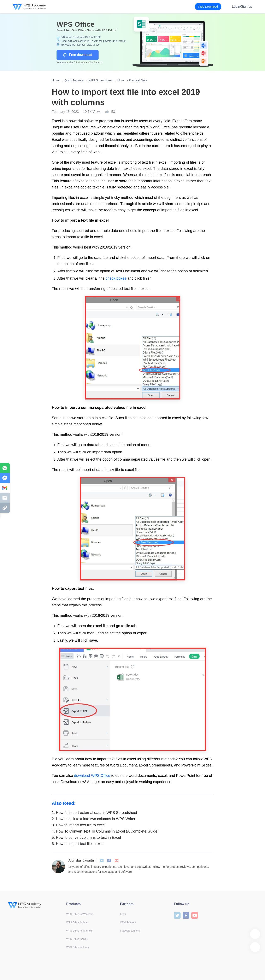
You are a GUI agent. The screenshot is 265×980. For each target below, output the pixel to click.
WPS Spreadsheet (101, 80)
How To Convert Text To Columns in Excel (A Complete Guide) (105, 831)
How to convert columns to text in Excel (86, 838)
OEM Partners (128, 922)
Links (123, 914)
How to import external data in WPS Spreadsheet (94, 813)
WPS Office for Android (79, 931)
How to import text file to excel (79, 825)
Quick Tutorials (74, 80)
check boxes (116, 278)
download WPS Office (92, 776)
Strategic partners (130, 931)
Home (56, 80)
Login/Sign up (242, 7)
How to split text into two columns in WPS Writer (94, 819)
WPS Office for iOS (77, 939)
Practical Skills (138, 80)
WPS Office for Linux (78, 947)
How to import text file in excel (79, 844)
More (121, 80)
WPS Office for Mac (77, 922)
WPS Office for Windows (80, 914)
